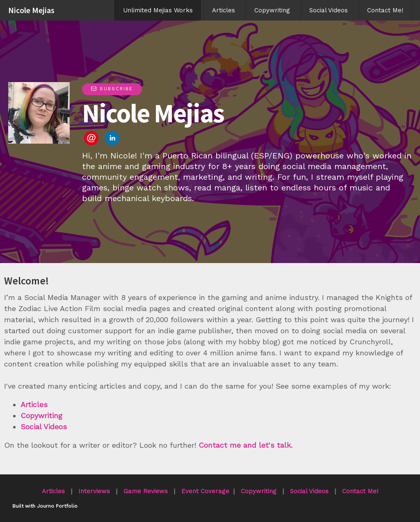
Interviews (94, 491)
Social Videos (329, 10)
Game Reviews (146, 491)
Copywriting (272, 10)
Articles (224, 10)
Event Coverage (205, 491)
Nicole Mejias (31, 10)
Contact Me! (385, 10)
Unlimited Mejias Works (158, 10)
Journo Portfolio (57, 506)
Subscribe (112, 89)
